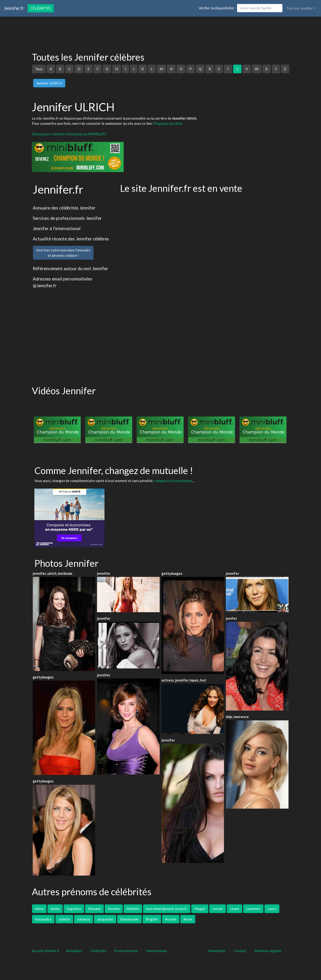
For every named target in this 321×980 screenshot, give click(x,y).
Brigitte (152, 919)
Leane (234, 909)
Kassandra (43, 919)
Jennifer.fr (14, 8)
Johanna (84, 919)
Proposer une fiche (168, 123)
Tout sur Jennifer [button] (299, 8)
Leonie (218, 909)
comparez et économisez (173, 481)
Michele (133, 909)
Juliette (64, 919)
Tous (39, 69)
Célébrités (41, 8)
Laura (272, 909)
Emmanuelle (129, 919)
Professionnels (126, 951)
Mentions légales (268, 951)
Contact (240, 951)
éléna (39, 909)
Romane (94, 909)
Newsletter (217, 951)
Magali (200, 909)
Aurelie (171, 919)
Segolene (74, 909)
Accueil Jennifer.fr (46, 951)
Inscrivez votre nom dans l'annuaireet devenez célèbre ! (63, 253)
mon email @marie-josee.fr (167, 909)
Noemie (114, 909)
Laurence (253, 909)
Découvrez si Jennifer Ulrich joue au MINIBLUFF (69, 134)
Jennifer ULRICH (49, 83)
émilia (55, 909)
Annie (188, 919)
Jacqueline (105, 919)
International (156, 951)
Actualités (74, 951)
